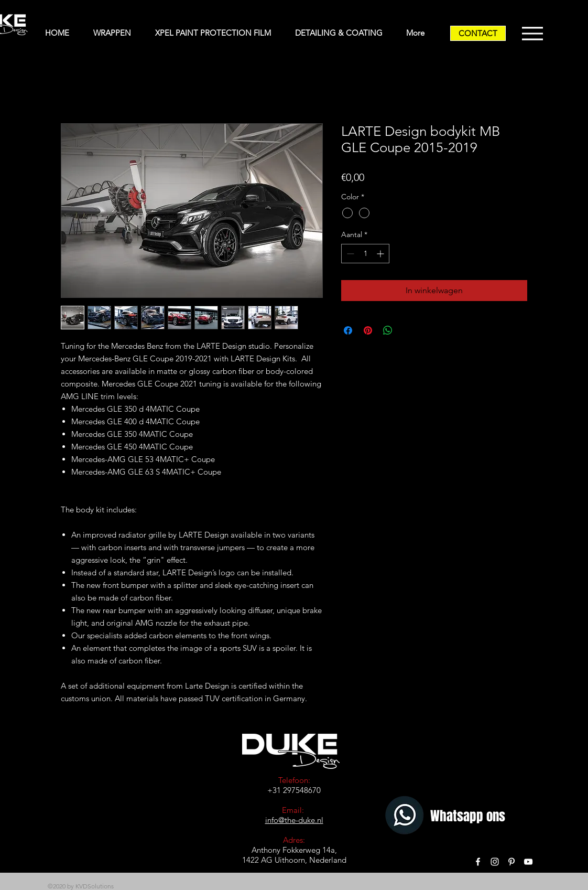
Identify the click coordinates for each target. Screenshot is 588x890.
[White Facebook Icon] (478, 862)
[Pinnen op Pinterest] (368, 330)
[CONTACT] (478, 33)
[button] (116, 33)
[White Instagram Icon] (495, 862)
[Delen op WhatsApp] (388, 330)
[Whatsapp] (406, 816)
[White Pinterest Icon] (511, 862)
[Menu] (532, 33)
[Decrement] (349, 254)
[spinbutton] (365, 254)
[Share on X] (408, 330)
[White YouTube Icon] (528, 862)
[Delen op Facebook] (348, 330)
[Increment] (381, 254)
